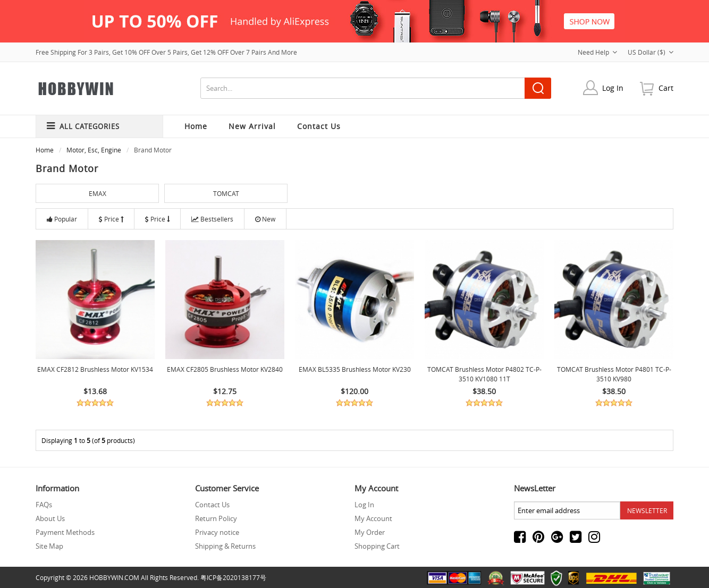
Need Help (597, 52)
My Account (373, 518)
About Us (50, 518)
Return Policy (216, 518)
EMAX (98, 193)
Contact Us (212, 505)
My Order (370, 532)
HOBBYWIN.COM (114, 577)
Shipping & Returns (225, 546)
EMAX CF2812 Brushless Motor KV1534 (95, 369)
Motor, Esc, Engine (94, 150)
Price (111, 219)
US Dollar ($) (651, 52)
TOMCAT (226, 193)
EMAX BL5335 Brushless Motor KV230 (355, 369)
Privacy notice (217, 532)
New (265, 219)
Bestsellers (212, 219)
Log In (613, 88)
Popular (62, 219)
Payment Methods (65, 532)
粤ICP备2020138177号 (233, 577)
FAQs (44, 505)
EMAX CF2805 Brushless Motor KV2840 (225, 369)
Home (196, 126)
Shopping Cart (377, 546)
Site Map (49, 546)
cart (666, 88)
